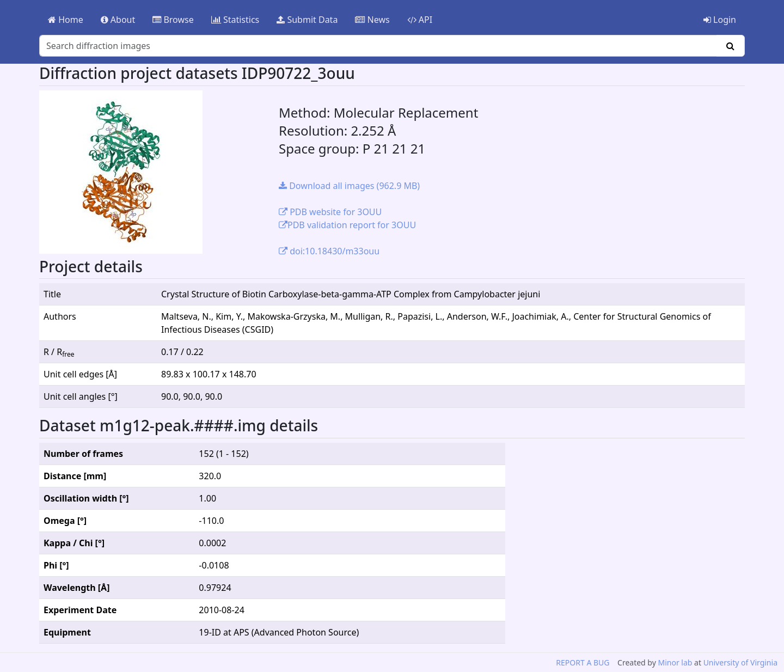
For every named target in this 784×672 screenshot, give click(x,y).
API (420, 20)
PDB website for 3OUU (330, 212)
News (372, 20)
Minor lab (675, 662)
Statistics (235, 20)
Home (66, 20)
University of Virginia (740, 662)
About (118, 20)
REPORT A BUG (583, 662)
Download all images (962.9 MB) (349, 186)
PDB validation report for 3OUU (347, 225)
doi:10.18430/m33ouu (329, 251)
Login (720, 20)
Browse (173, 20)
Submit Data (307, 20)
